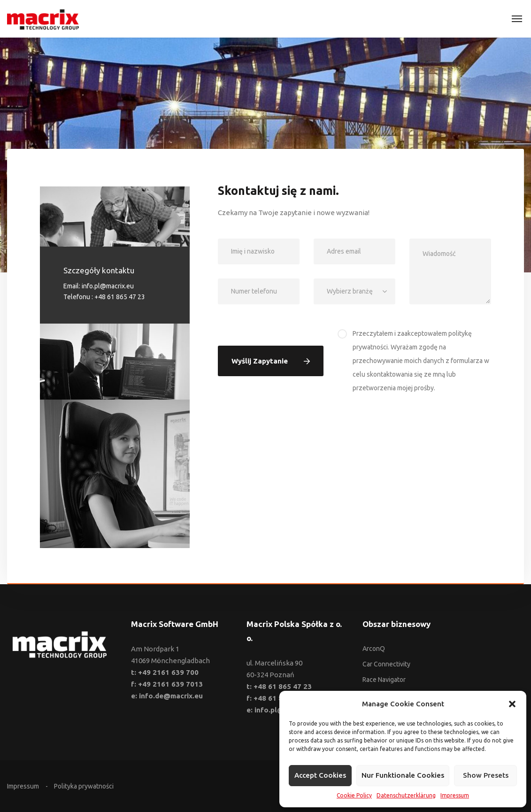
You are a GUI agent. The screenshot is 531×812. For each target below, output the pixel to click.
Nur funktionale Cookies (403, 775)
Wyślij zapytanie (271, 361)
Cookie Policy (354, 795)
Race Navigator (384, 680)
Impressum (455, 795)
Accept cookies (320, 775)
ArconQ (374, 649)
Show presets (486, 775)
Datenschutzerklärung (406, 795)
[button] (512, 704)
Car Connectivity (386, 664)
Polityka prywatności (84, 786)
